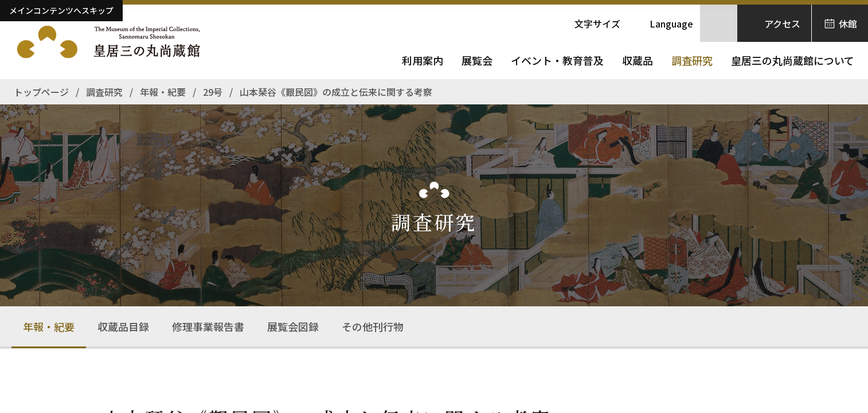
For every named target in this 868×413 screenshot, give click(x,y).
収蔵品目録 (123, 326)
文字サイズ (597, 24)
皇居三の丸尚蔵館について (793, 60)
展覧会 (477, 60)
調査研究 (692, 60)
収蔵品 (638, 60)
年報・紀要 (49, 326)
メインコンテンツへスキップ (61, 10)
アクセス (782, 24)
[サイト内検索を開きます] (719, 23)
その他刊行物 (373, 326)
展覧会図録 (293, 326)
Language (671, 24)
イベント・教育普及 (557, 60)
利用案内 (423, 60)
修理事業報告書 (208, 326)
